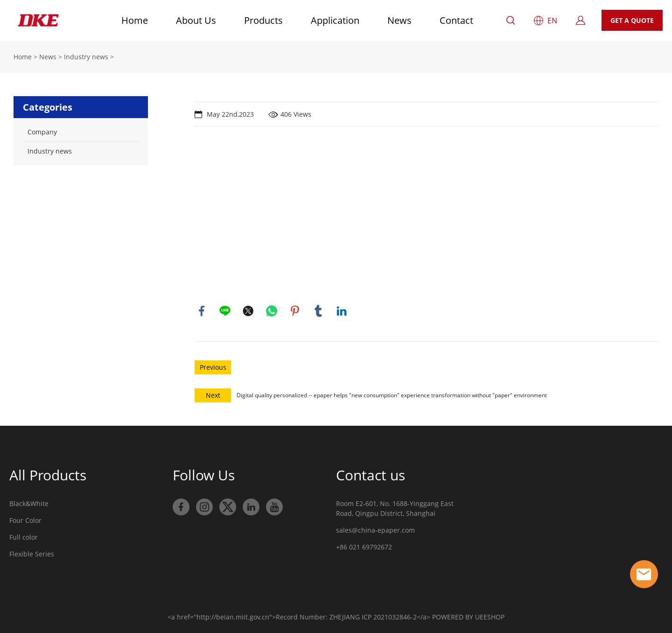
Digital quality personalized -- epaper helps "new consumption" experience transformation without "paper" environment (392, 395)
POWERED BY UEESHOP (468, 617)
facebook (202, 311)
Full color (24, 537)
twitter (248, 311)
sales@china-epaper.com (375, 530)
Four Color (25, 520)
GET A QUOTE (632, 20)
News (399, 20)
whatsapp (272, 311)
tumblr (318, 311)
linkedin (342, 311)
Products (263, 20)
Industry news (86, 57)
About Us (196, 20)
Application (335, 20)
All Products (48, 475)
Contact (456, 20)
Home (135, 20)
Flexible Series (32, 554)
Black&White (29, 503)
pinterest (295, 311)
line (225, 311)
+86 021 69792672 (364, 547)
